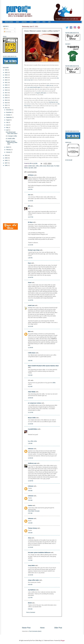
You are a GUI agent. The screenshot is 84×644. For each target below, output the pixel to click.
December (9, 110)
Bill (29, 206)
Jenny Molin (31, 566)
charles (30, 505)
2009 (6, 158)
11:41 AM (30, 245)
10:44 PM (31, 277)
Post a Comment (31, 612)
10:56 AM (30, 398)
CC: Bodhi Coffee (10, 139)
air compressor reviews (35, 403)
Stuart (30, 283)
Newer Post (26, 628)
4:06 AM (30, 361)
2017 (6, 93)
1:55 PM (30, 258)
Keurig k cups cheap (34, 250)
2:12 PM (30, 598)
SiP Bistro (31, 175)
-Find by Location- (9, 22)
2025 (6, 73)
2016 (6, 95)
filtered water (50, 166)
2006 (6, 165)
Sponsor (5, 37)
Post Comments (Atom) (35, 631)
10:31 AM (30, 326)
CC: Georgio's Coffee (11, 136)
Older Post (58, 628)
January (8, 152)
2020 (6, 85)
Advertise (24, 22)
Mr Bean (30, 222)
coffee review (43, 166)
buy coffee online (32, 441)
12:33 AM (30, 424)
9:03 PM (30, 189)
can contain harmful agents (34, 87)
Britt (29, 332)
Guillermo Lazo (32, 463)
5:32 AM (30, 500)
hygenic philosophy (41, 93)
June (8, 125)
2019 (6, 88)
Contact (31, 22)
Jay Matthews (32, 590)
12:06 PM (31, 481)
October (8, 115)
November (9, 112)
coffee (37, 166)
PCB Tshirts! (68, 44)
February (9, 150)
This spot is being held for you (10, 56)
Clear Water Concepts (34, 511)
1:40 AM (30, 443)
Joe (29, 195)
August (8, 120)
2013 (6, 103)
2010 (6, 155)
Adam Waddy (32, 392)
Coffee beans (32, 353)
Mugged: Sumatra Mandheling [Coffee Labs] (12, 143)
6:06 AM (30, 491)
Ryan (29, 263)
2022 (6, 80)
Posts (6, 29)
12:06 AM (30, 458)
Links (49, 22)
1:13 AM (30, 560)
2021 (6, 83)
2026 (6, 70)
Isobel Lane (31, 305)
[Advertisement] (42, 622)
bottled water (32, 166)
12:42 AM (30, 575)
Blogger (63, 641)
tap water (31, 168)
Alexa (30, 538)
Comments (7, 32)
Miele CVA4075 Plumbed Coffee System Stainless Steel (43, 366)
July (7, 122)
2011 (6, 108)
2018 (6, 90)
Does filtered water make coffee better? (12, 133)
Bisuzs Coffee (32, 418)
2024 (6, 75)
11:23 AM (30, 547)
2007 (6, 163)
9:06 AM (30, 533)
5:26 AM (30, 375)
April (7, 130)
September (9, 117)
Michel (30, 603)
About (18, 22)
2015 (6, 98)
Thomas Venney (32, 528)
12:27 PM (31, 217)
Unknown (31, 449)
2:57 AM (30, 513)
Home (42, 628)
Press (44, 22)
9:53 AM (30, 609)
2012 (6, 105)
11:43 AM (30, 201)
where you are (50, 85)
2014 (6, 100)
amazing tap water (53, 102)
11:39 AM (30, 348)
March (8, 147)
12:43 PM (31, 300)
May (7, 128)
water (35, 168)
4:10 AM (30, 523)
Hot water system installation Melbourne (39, 553)
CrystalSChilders (33, 429)
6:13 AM (30, 387)
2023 (6, 78)
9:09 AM (30, 585)
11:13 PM (31, 412)
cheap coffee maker (33, 580)
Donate (38, 22)
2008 (6, 160)
